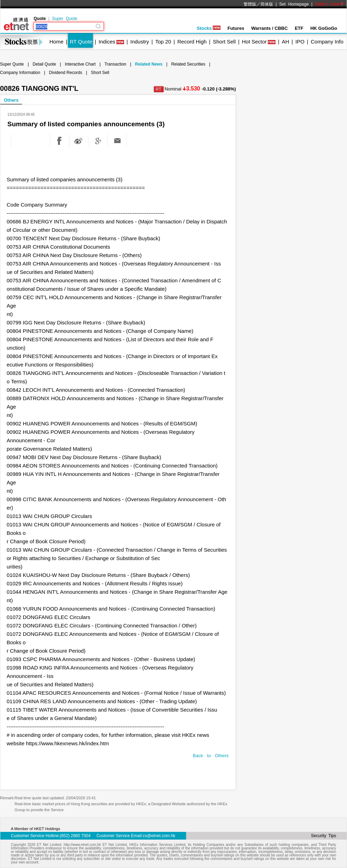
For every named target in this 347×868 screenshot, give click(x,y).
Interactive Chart (80, 64)
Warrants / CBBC (270, 28)
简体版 (267, 4)
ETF (299, 28)
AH (285, 42)
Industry (140, 42)
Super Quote (64, 19)
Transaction (115, 64)
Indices (107, 42)
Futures (236, 28)
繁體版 (250, 4)
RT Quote (81, 42)
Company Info (327, 42)
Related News (149, 64)
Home (56, 42)
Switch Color (329, 4)
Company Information (20, 73)
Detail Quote (44, 64)
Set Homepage (294, 4)
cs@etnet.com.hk (159, 836)
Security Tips (324, 836)
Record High (192, 42)
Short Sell (224, 42)
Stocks (209, 28)
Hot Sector (254, 42)
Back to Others (211, 756)
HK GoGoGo (324, 28)
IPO (300, 42)
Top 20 (163, 42)
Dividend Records (66, 73)
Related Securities (188, 64)
